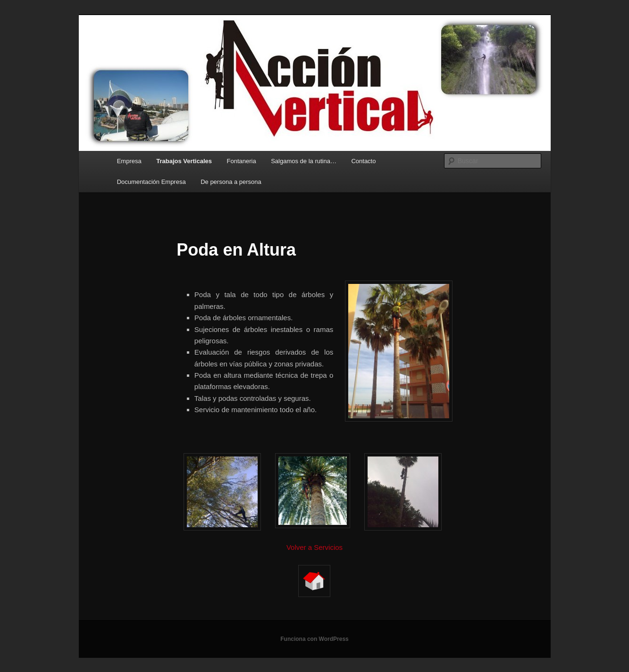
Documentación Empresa (151, 182)
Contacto (363, 161)
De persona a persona (231, 182)
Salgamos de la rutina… (304, 161)
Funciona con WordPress (314, 639)
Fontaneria (242, 161)
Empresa (129, 161)
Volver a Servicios (314, 547)
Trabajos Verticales (184, 161)
